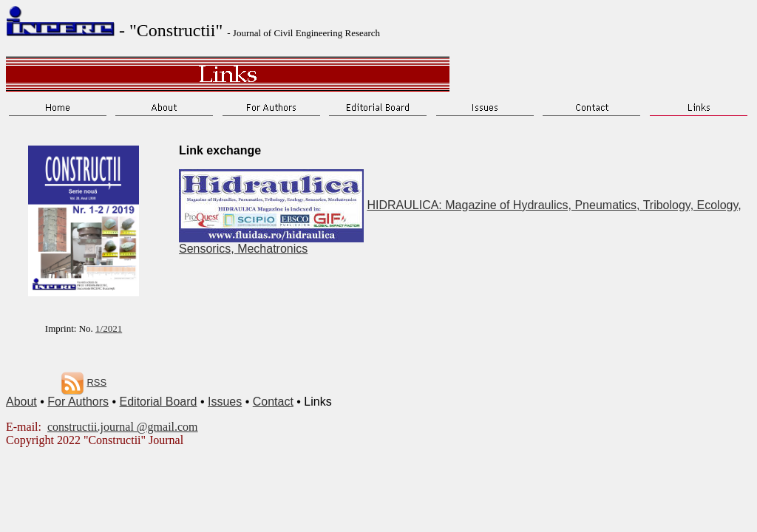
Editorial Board (159, 402)
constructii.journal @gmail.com (123, 427)
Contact (273, 402)
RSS (96, 382)
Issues (225, 402)
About (21, 402)
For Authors (78, 402)
